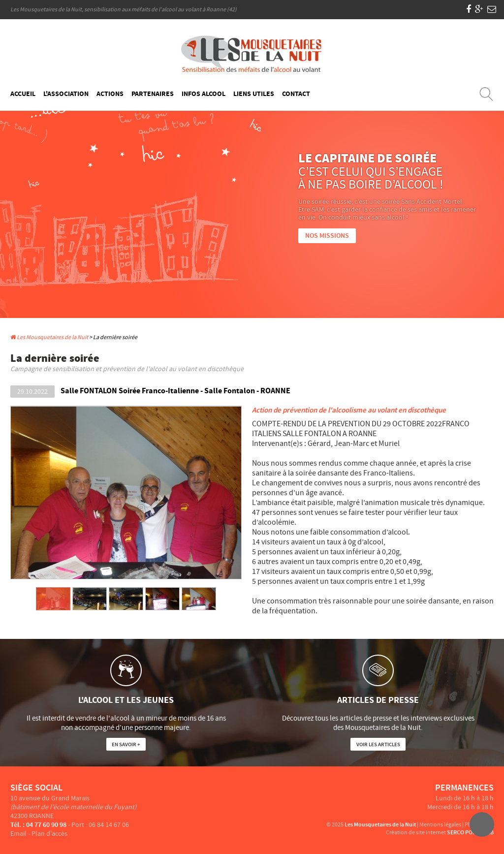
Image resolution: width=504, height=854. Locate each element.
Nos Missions (327, 236)
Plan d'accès (49, 834)
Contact (296, 94)
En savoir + (126, 744)
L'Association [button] (66, 94)
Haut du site (482, 824)
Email (18, 834)
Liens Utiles (254, 94)
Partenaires (153, 94)
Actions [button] (110, 94)
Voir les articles (378, 744)
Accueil (23, 94)
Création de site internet (416, 833)
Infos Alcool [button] (204, 94)
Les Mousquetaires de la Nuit (49, 337)
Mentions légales (440, 825)
